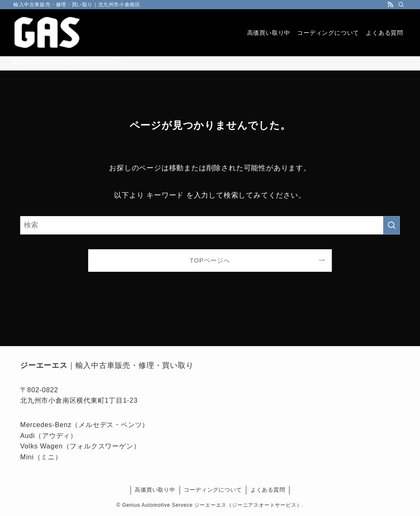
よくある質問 (268, 490)
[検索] (401, 5)
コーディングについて (213, 490)
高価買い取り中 (155, 490)
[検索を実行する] (391, 225)
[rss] (390, 5)
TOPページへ (210, 260)
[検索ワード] (210, 225)
